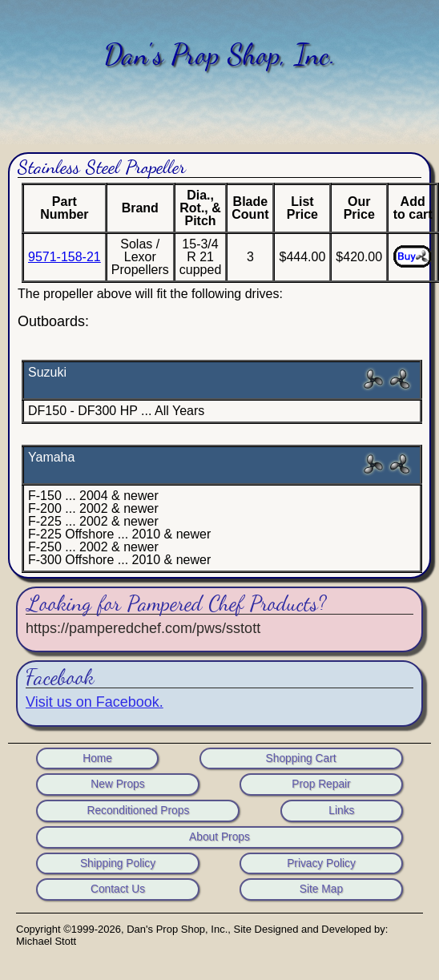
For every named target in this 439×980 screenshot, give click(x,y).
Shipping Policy (118, 864)
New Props (117, 784)
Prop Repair (321, 784)
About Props (219, 837)
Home (97, 759)
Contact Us (118, 889)
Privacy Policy (321, 864)
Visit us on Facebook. (95, 702)
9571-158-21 (64, 257)
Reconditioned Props (138, 811)
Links (341, 811)
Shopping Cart (301, 759)
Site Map (321, 889)
